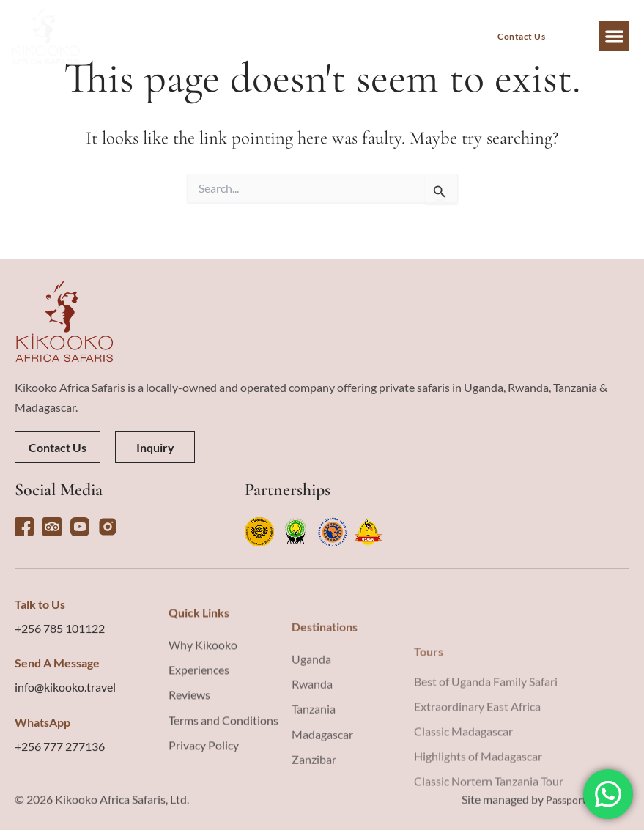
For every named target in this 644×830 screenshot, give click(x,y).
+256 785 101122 (60, 720)
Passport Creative (582, 809)
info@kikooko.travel (65, 779)
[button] (614, 36)
